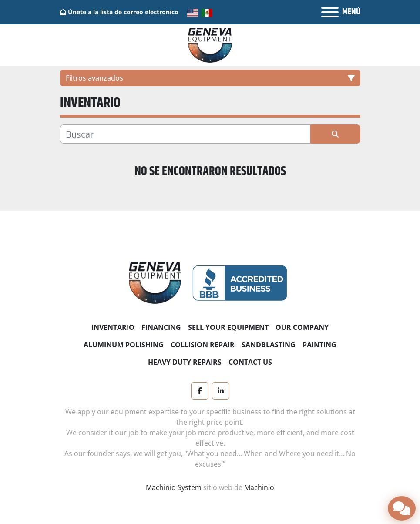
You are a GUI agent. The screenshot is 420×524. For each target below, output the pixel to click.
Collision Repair (203, 345)
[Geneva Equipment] (155, 282)
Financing (161, 327)
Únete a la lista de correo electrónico (123, 12)
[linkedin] (221, 391)
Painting (319, 345)
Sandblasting (269, 345)
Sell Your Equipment (228, 327)
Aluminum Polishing (124, 345)
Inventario (113, 327)
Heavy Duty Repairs (185, 362)
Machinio (259, 487)
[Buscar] (185, 134)
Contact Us (250, 362)
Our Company (302, 327)
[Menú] (330, 12)
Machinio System (174, 487)
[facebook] (200, 391)
